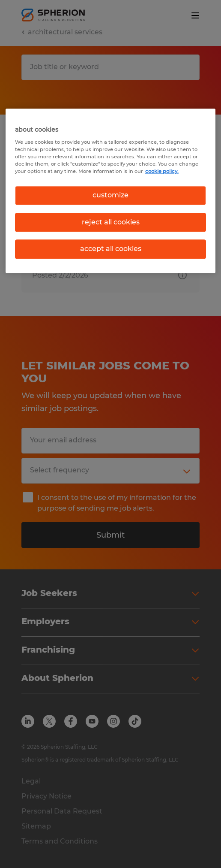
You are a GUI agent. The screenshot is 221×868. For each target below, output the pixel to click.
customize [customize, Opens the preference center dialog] (110, 195)
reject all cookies (111, 222)
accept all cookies (111, 249)
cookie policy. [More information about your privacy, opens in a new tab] (162, 172)
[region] (110, 191)
